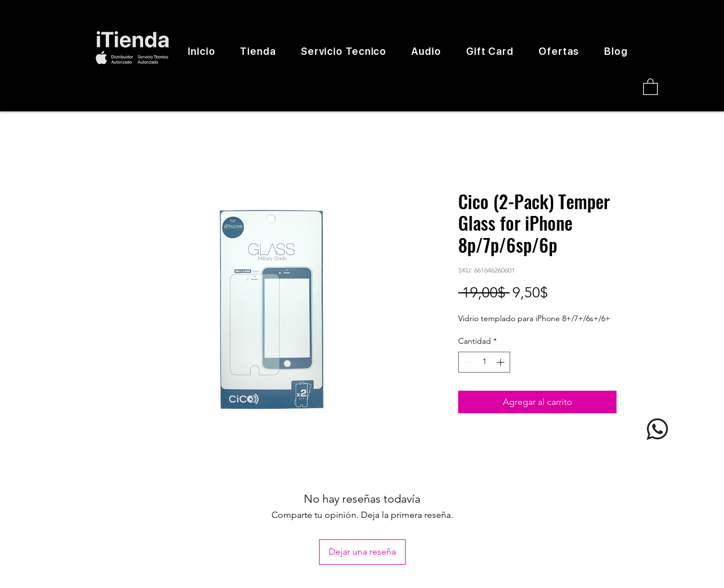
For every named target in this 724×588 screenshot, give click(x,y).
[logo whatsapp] (657, 429)
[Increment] (501, 362)
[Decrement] (467, 362)
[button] (650, 86)
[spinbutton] (484, 362)
